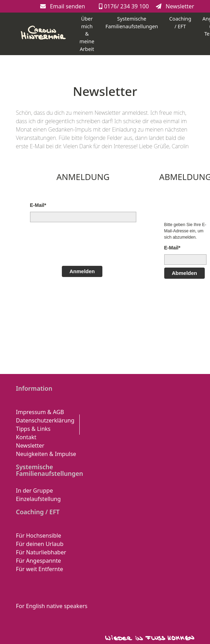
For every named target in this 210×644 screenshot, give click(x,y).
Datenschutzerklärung (45, 420)
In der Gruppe (35, 491)
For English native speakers (52, 606)
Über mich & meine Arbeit (87, 34)
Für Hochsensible (39, 536)
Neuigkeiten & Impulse (46, 454)
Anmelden (82, 271)
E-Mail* (38, 205)
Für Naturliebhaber (41, 552)
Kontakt (26, 437)
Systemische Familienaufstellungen (132, 23)
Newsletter (175, 6)
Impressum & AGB (40, 412)
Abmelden (185, 273)
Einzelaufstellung (38, 499)
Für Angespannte (39, 561)
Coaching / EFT (180, 23)
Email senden (63, 6)
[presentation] (83, 243)
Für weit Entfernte (40, 569)
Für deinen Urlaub (40, 544)
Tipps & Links (33, 429)
